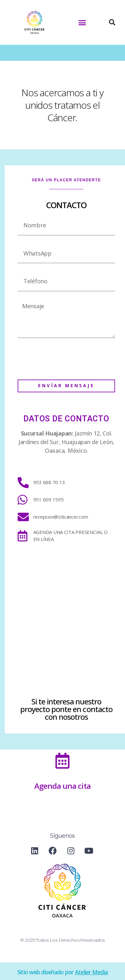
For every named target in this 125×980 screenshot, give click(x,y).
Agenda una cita (62, 786)
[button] (82, 22)
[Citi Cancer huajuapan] (66, 619)
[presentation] (66, 359)
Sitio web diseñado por (63, 972)
